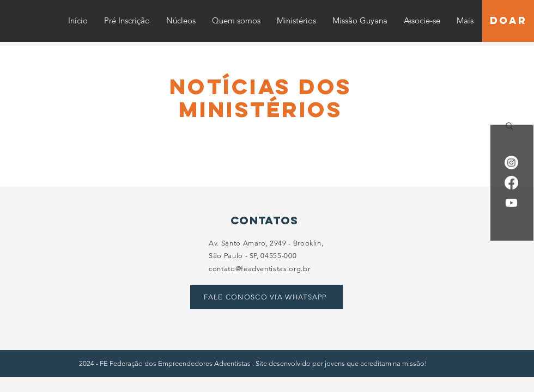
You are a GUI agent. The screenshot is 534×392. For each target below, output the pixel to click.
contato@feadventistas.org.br (259, 269)
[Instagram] (511, 163)
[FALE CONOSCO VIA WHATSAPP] (266, 297)
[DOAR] (508, 21)
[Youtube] (511, 203)
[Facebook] (511, 183)
